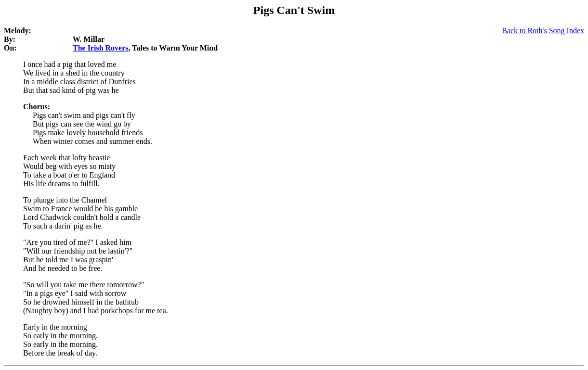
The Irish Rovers (101, 48)
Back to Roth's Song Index (543, 31)
